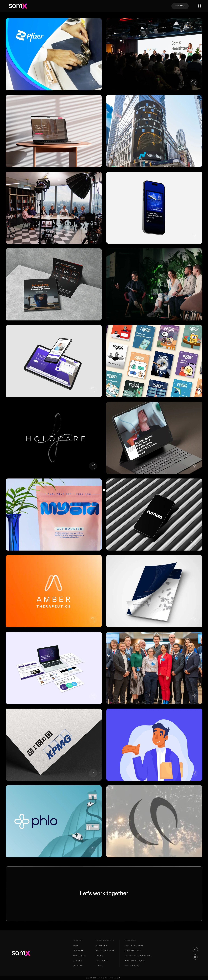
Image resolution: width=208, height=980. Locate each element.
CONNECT (180, 6)
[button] (199, 6)
